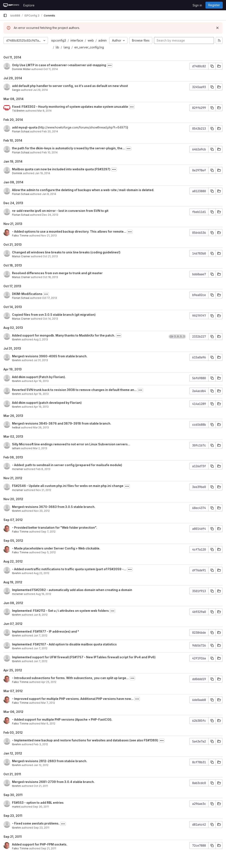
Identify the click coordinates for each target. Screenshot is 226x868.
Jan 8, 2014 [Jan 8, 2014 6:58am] (49, 194)
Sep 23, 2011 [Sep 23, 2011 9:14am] (41, 828)
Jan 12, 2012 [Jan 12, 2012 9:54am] (41, 765)
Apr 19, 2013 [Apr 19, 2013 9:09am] (41, 407)
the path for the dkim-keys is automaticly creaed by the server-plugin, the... (68, 148)
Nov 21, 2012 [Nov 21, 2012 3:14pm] (43, 490)
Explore (29, 5)
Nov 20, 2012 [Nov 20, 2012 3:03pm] (42, 511)
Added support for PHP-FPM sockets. (40, 844)
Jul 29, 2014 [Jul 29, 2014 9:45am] (40, 90)
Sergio (16, 90)
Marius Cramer (21, 256)
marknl (16, 807)
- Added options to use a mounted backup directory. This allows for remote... (69, 231)
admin (103, 40)
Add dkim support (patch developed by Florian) (47, 403)
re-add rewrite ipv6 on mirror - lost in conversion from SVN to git (60, 211)
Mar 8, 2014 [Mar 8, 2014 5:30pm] (44, 111)
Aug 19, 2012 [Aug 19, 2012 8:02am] (43, 594)
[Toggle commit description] (110, 65)
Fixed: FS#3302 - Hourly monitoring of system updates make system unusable (70, 107)
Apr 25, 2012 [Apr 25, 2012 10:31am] (49, 682)
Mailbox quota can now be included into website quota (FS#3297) (61, 169)
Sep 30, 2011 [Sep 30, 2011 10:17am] (41, 807)
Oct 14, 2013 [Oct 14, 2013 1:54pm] (50, 319)
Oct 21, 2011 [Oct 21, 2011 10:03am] (41, 786)
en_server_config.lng (89, 47)
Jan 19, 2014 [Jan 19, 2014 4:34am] (43, 173)
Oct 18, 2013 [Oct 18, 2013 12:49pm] (50, 277)
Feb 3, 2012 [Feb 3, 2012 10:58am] (41, 744)
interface (77, 40)
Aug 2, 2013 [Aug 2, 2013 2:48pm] (41, 339)
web (91, 40)
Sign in (197, 5)
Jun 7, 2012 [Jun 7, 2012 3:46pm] (40, 635)
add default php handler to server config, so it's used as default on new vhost (70, 86)
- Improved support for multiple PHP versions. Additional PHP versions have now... (73, 699)
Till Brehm (18, 111)
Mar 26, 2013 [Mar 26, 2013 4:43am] (41, 427)
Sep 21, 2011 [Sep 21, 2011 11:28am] (49, 848)
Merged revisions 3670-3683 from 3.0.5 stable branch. (54, 507)
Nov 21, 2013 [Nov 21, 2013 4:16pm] (49, 236)
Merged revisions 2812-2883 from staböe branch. (50, 761)
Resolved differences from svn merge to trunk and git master (57, 273)
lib (57, 47)
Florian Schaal (21, 131)
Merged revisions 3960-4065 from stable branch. (50, 356)
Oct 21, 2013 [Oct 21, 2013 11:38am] (50, 256)
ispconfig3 (59, 40)
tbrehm (16, 339)
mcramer (18, 469)
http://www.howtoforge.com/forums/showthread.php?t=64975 (83, 127)
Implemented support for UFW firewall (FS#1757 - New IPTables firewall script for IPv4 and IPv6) (84, 657)
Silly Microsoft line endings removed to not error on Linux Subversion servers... (71, 444)
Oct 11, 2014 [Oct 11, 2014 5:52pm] (51, 69)
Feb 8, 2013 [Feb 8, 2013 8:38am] (43, 469)
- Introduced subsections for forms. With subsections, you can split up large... (70, 678)
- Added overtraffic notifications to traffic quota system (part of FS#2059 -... (69, 569)
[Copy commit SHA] (212, 66)
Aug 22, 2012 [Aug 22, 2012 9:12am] (41, 573)
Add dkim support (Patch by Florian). (39, 377)
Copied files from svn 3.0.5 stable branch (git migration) (54, 315)
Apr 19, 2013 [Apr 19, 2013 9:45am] (41, 381)
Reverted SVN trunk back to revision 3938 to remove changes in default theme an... (74, 390)
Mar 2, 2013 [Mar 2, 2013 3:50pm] (40, 448)
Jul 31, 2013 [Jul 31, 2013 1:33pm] (41, 360)
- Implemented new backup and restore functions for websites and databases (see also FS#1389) (85, 740)
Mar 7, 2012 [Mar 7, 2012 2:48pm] (48, 703)
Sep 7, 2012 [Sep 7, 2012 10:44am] (48, 532)
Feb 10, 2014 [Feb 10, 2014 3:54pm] (50, 152)
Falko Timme (20, 236)
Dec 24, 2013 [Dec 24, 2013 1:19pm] (50, 215)
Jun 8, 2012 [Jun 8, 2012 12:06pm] (41, 615)
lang (67, 47)
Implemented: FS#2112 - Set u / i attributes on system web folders (60, 611)
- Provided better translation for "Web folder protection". (55, 528)
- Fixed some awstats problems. (36, 823)
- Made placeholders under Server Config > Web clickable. (56, 548)
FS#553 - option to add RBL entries (38, 803)
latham (16, 448)
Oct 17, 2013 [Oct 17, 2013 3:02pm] (49, 298)
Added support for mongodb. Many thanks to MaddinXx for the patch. (64, 335)
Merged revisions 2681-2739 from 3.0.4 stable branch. (53, 782)
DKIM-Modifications (27, 294)
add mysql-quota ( (26, 127)
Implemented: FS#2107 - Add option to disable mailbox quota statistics (64, 644)
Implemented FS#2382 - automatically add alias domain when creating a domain (72, 590)
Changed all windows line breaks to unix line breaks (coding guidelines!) (66, 252)
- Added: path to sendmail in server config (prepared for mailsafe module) (67, 465)
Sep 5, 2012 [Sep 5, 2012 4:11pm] (48, 552)
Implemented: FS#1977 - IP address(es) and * (46, 631)
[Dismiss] (217, 28)
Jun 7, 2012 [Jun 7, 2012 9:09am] (40, 661)
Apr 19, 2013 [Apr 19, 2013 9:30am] (41, 394)
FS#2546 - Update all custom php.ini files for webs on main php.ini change (68, 486)
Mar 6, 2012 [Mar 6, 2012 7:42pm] (48, 724)
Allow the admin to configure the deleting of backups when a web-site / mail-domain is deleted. (83, 190)
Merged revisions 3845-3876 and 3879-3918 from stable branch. (62, 423)
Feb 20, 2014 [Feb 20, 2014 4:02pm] (50, 131)
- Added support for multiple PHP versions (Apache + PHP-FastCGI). (62, 719)
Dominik (17, 173)
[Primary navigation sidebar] (5, 15)
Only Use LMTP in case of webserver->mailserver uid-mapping (59, 65)
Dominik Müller (21, 69)
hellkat (16, 427)
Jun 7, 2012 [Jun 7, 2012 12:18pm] (40, 648)
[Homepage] (11, 5)
